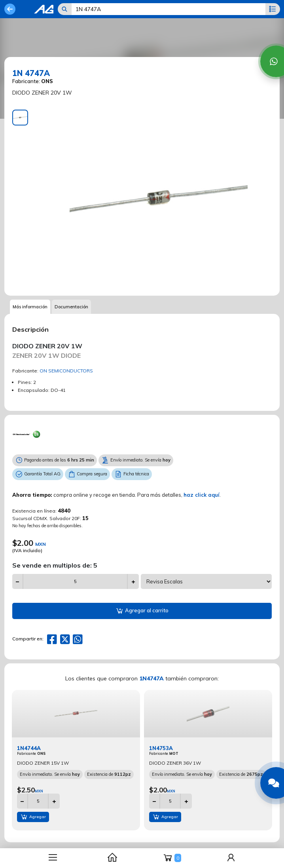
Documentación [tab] (71, 307)
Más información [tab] (30, 307)
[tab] (20, 118)
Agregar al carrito (142, 611)
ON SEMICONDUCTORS (66, 371)
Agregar (33, 817)
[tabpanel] (159, 199)
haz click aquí (202, 495)
